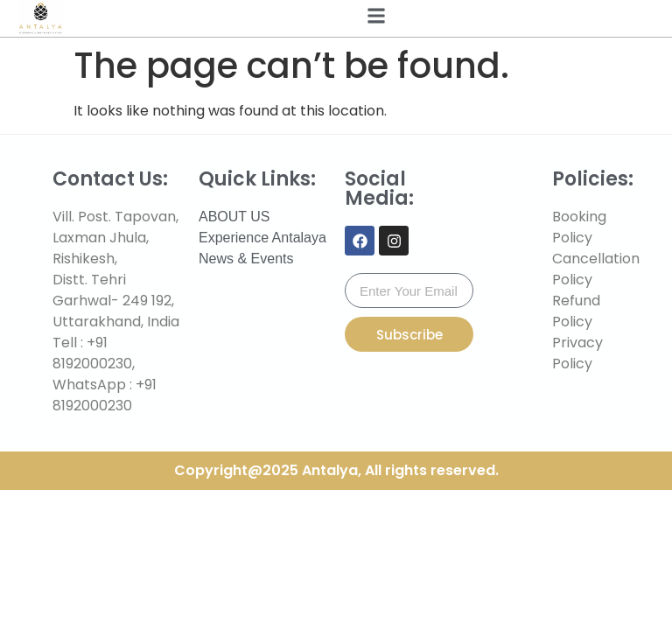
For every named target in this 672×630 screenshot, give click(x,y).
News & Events (246, 259)
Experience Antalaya (262, 238)
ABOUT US (234, 217)
